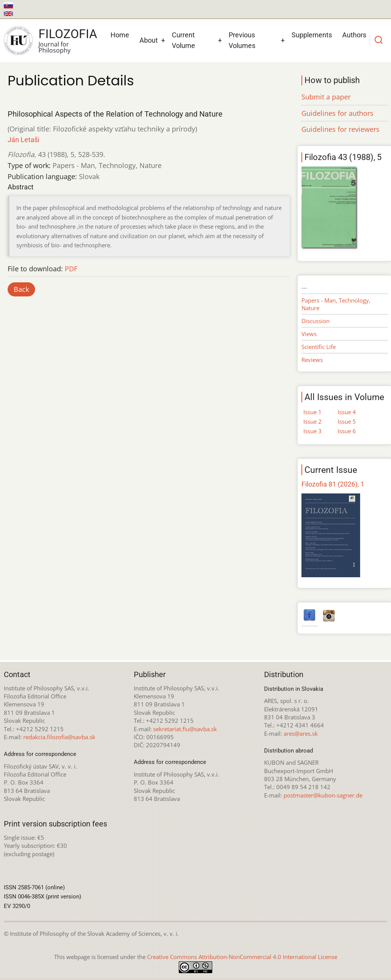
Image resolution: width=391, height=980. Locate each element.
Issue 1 (312, 412)
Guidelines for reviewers (341, 129)
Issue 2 (312, 421)
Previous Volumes (242, 40)
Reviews (312, 360)
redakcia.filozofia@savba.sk (59, 737)
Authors (354, 35)
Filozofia (68, 34)
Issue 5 (347, 421)
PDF (71, 269)
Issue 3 (312, 431)
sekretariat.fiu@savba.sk (185, 729)
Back (21, 289)
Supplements (312, 35)
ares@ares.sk (301, 733)
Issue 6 (347, 431)
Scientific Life (319, 347)
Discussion (316, 321)
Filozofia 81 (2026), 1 (333, 484)
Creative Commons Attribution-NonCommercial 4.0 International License (242, 957)
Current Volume (183, 40)
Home (120, 35)
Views (309, 334)
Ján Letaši (23, 140)
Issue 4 (347, 412)
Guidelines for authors (337, 113)
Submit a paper (326, 97)
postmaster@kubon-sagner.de (323, 795)
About (149, 40)
